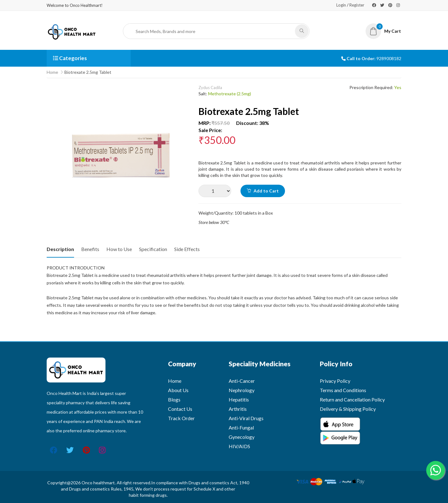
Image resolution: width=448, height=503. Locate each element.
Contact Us (180, 409)
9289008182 (389, 58)
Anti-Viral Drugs (246, 418)
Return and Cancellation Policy (352, 399)
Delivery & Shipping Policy (348, 409)
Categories (70, 58)
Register (357, 5)
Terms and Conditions (343, 390)
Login (341, 5)
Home (52, 72)
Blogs (174, 399)
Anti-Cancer (242, 381)
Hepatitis (239, 399)
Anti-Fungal (241, 427)
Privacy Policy (335, 381)
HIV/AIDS (239, 446)
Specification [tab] (153, 249)
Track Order (181, 418)
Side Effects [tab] (187, 249)
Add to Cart (263, 191)
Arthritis (238, 409)
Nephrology (242, 390)
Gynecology (242, 437)
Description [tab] (60, 249)
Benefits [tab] (90, 249)
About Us (178, 390)
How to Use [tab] (119, 249)
